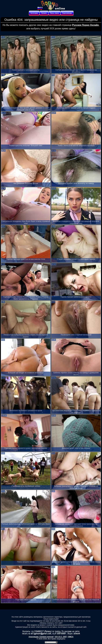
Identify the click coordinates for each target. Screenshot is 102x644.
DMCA (71, 637)
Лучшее (44, 13)
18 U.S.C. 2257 (61, 637)
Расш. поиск (54, 13)
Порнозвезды (67, 13)
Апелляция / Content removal (41, 637)
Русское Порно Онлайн (85, 25)
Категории (34, 13)
